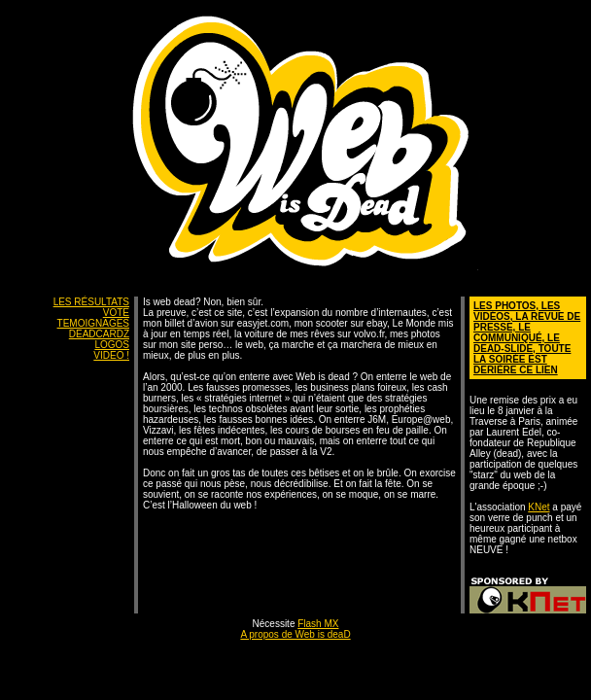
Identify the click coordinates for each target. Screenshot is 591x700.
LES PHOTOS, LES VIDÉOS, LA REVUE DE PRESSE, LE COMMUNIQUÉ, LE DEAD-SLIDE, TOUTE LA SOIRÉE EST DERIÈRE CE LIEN (527, 338)
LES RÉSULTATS (91, 302)
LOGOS (112, 345)
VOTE (116, 313)
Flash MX (318, 624)
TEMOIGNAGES (93, 323)
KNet (539, 507)
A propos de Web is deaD (295, 634)
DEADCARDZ (99, 334)
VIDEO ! (111, 355)
